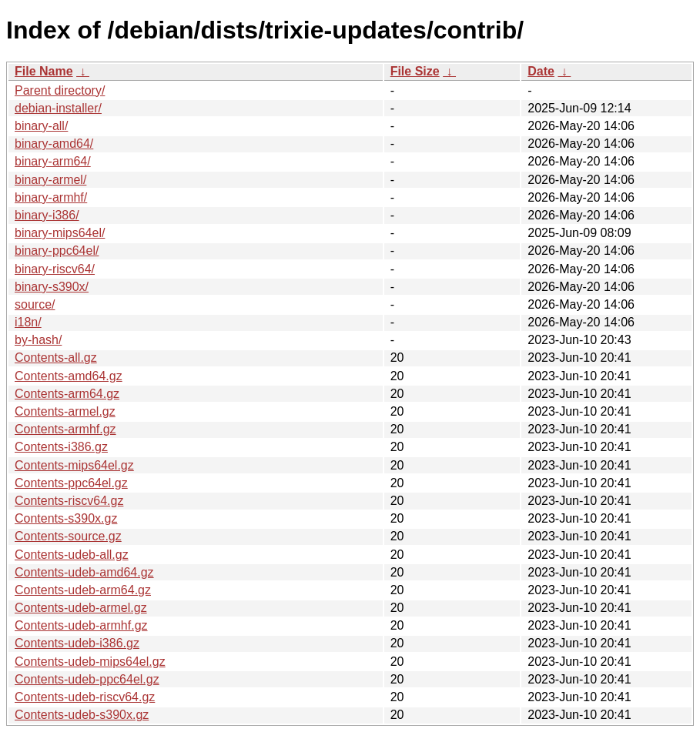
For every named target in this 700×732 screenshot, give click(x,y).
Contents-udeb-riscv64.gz (85, 697)
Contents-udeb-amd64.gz (84, 572)
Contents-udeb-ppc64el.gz (87, 679)
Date (541, 71)
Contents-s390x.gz (66, 518)
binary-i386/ (47, 215)
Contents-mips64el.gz (74, 465)
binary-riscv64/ (55, 269)
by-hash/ (38, 340)
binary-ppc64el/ (57, 251)
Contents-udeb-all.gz (72, 555)
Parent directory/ (60, 90)
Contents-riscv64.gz (69, 501)
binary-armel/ (50, 180)
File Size (415, 71)
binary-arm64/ (53, 161)
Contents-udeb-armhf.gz (81, 625)
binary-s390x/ (52, 287)
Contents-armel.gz (65, 411)
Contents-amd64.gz (69, 376)
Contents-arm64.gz (67, 394)
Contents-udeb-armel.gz (81, 608)
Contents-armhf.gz (65, 429)
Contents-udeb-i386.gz (77, 643)
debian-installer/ (58, 108)
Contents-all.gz (56, 358)
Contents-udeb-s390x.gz (82, 715)
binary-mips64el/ (60, 233)
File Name (44, 71)
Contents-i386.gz (61, 447)
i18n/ (28, 322)
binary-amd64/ (54, 144)
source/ (35, 304)
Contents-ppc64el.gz (71, 483)
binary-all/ (41, 126)
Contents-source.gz (68, 536)
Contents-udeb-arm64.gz (83, 590)
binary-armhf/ (51, 197)
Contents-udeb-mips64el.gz (90, 662)
